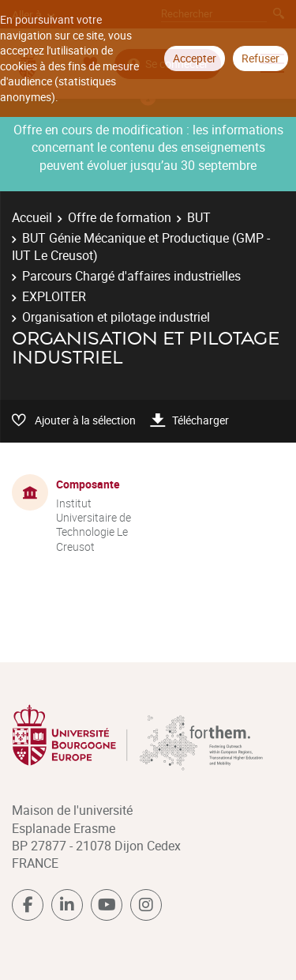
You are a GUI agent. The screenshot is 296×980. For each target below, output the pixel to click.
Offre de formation (120, 217)
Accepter (195, 58)
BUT (199, 217)
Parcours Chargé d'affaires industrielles (131, 276)
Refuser (260, 58)
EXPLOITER (54, 296)
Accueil (32, 217)
